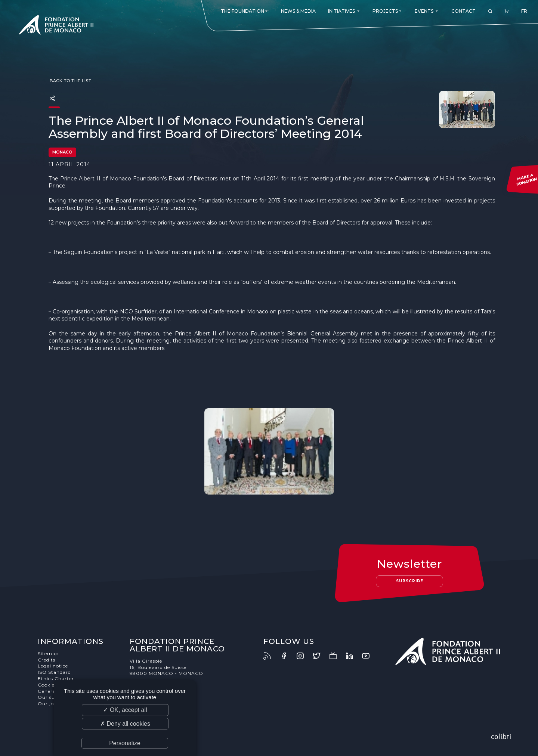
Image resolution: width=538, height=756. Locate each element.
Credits (47, 660)
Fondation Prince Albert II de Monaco (56, 26)
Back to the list (70, 81)
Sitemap (48, 653)
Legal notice (53, 666)
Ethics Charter (56, 678)
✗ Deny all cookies (125, 724)
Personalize (125, 743)
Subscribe (410, 581)
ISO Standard (54, 672)
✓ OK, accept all (125, 710)
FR (524, 11)
